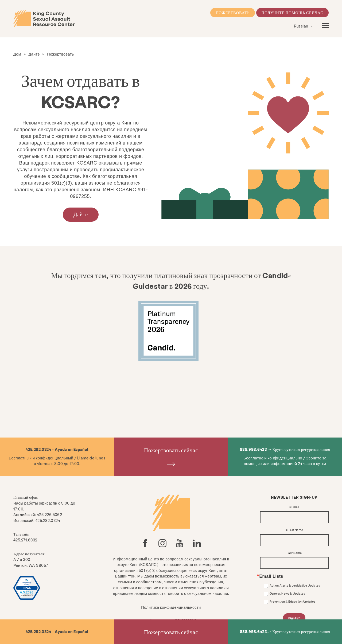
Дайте (34, 54)
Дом (17, 54)
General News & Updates (287, 593)
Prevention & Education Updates (293, 601)
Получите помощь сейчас (292, 13)
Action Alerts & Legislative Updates (295, 585)
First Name (296, 530)
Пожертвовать (233, 13)
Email (295, 507)
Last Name (294, 553)
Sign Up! (294, 618)
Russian (302, 26)
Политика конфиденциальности (171, 607)
